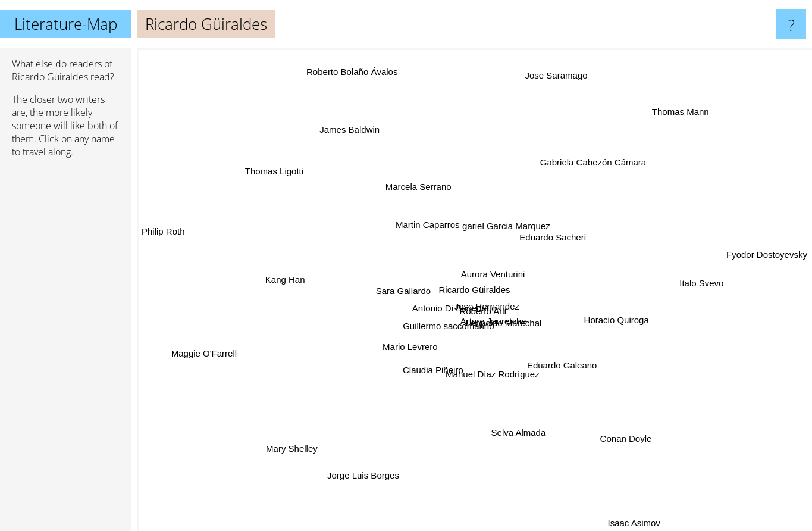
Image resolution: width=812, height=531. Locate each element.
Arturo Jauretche (480, 316)
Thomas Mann (688, 101)
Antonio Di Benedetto (433, 317)
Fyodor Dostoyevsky (767, 263)
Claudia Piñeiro (420, 375)
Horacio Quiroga (634, 324)
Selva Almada (511, 421)
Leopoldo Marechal (534, 326)
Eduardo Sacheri (553, 233)
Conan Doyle (601, 416)
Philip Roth (163, 241)
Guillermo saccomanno (444, 335)
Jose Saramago (554, 63)
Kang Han (298, 278)
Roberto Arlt (476, 297)
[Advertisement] (65, 349)
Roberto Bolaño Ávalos (345, 62)
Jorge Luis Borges (356, 497)
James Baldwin (363, 148)
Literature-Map (66, 24)
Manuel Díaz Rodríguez (495, 377)
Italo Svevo (672, 284)
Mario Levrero (399, 361)
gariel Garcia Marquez (515, 213)
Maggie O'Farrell (228, 350)
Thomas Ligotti (284, 171)
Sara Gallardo (384, 291)
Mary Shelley (316, 429)
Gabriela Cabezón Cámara (600, 155)
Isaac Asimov (622, 523)
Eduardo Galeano (551, 363)
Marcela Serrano (419, 185)
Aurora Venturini (497, 277)
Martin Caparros (427, 225)
